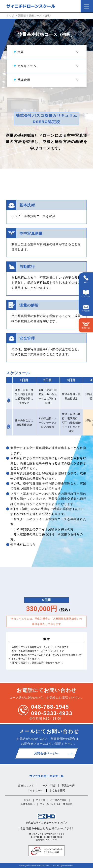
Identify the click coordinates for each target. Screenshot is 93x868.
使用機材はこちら (23, 545)
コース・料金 (48, 785)
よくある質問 (57, 790)
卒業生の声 (68, 785)
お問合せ (86, 308)
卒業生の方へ (28, 804)
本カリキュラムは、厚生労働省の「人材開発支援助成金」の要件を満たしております (46, 621)
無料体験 (86, 326)
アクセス (41, 800)
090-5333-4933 (52, 713)
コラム (27, 800)
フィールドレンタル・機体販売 (56, 804)
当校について (26, 785)
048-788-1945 (50, 707)
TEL (86, 279)
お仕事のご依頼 (59, 800)
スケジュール (35, 790)
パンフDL (86, 294)
